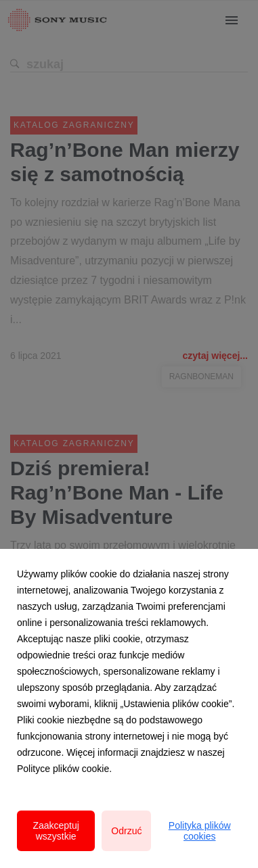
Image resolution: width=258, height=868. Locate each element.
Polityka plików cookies (200, 831)
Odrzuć (126, 831)
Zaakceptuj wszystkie (56, 831)
